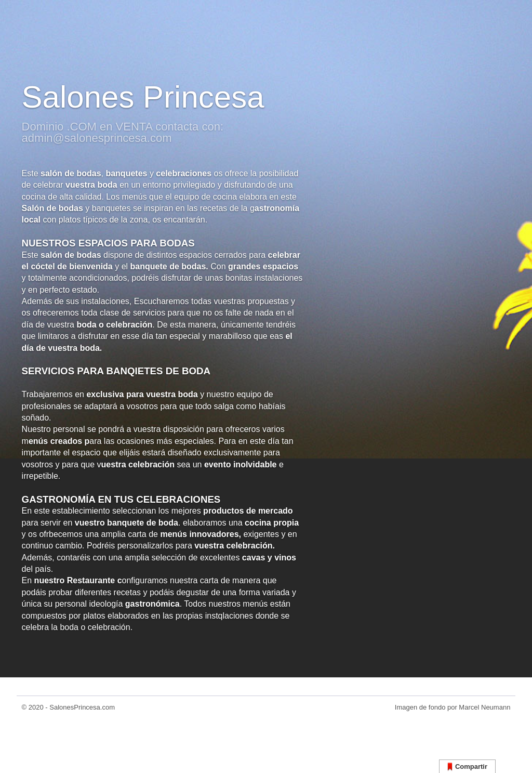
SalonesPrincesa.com (82, 707)
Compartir (467, 767)
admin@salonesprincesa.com (97, 138)
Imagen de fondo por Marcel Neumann (453, 707)
